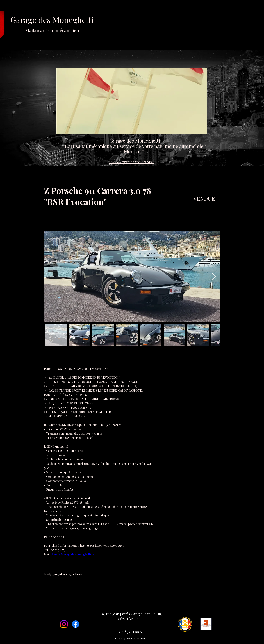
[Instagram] (64, 624)
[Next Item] (214, 277)
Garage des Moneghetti (52, 24)
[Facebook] (76, 624)
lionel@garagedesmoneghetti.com (63, 574)
